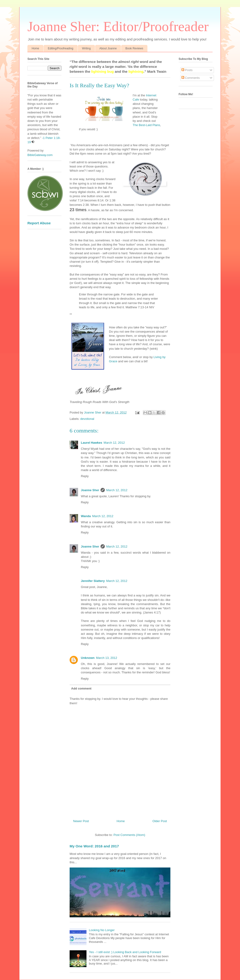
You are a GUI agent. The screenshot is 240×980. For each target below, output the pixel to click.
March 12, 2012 (114, 443)
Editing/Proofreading (61, 48)
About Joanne (108, 48)
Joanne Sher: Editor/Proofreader (118, 26)
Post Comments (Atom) (129, 835)
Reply (85, 476)
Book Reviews (134, 48)
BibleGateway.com (40, 155)
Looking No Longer (102, 930)
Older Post (160, 821)
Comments (191, 78)
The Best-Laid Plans (146, 125)
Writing (86, 48)
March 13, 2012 (107, 658)
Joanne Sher (90, 490)
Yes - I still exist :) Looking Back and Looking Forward (125, 952)
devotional (87, 419)
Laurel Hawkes (92, 443)
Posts (187, 70)
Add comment (81, 688)
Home (35, 48)
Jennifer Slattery (93, 581)
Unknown (88, 658)
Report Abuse (39, 223)
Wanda (86, 516)
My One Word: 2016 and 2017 (94, 846)
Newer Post (81, 821)
